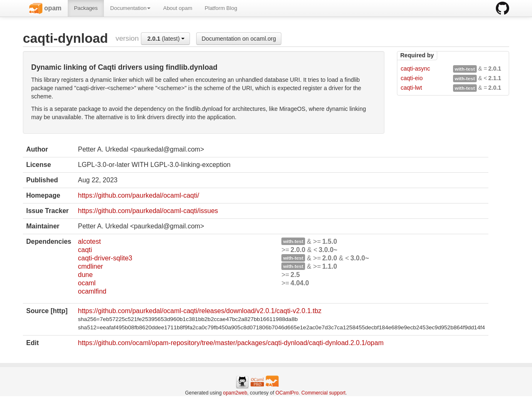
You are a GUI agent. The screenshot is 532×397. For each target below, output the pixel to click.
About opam (177, 8)
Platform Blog (221, 8)
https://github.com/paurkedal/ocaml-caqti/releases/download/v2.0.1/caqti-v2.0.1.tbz (199, 311)
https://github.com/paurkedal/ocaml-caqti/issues (148, 211)
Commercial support (323, 393)
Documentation (130, 8)
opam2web (235, 393)
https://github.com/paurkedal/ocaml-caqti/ (138, 195)
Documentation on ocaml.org (239, 39)
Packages (86, 8)
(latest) (166, 39)
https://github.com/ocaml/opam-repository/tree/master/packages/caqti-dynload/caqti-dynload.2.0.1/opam (231, 343)
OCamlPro (287, 393)
